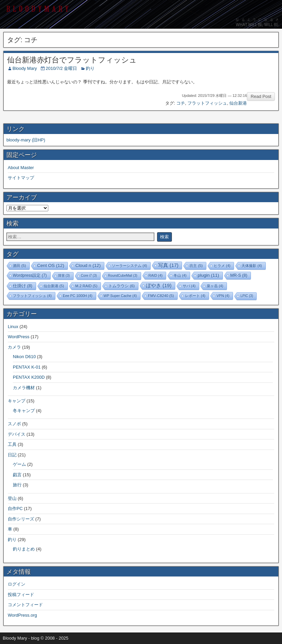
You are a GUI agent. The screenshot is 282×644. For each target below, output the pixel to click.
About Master (21, 168)
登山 (12, 498)
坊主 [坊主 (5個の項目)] (196, 266)
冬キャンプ (24, 411)
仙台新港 (238, 103)
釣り (90, 68)
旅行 (17, 485)
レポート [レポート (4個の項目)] (195, 296)
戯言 (17, 475)
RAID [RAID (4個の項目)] (156, 275)
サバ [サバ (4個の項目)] (189, 286)
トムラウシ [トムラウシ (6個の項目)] (122, 286)
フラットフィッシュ (207, 103)
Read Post (261, 96)
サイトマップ (21, 178)
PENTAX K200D (29, 377)
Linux (13, 327)
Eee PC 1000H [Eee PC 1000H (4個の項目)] (78, 296)
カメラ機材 (24, 388)
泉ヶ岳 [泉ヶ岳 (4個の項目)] (215, 286)
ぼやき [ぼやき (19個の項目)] (159, 285)
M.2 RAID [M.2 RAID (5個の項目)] (86, 286)
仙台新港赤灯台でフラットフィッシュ (72, 60)
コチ (181, 103)
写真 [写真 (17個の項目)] (168, 265)
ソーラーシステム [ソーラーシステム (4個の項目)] (129, 266)
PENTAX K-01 (27, 367)
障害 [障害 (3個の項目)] (64, 276)
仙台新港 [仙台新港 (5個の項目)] (54, 286)
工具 (12, 444)
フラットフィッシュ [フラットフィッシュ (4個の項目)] (32, 296)
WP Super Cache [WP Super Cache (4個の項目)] (120, 296)
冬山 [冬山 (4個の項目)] (180, 275)
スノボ (14, 424)
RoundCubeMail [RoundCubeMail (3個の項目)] (123, 276)
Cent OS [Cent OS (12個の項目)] (51, 265)
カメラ (14, 347)
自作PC (15, 508)
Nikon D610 (24, 357)
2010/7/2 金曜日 (61, 68)
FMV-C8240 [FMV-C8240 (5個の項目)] (161, 296)
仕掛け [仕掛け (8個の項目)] (23, 286)
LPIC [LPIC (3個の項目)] (247, 296)
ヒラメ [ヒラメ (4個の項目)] (222, 266)
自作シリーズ (21, 519)
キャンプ (17, 401)
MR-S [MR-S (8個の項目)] (239, 275)
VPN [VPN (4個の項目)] (223, 296)
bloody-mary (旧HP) (26, 140)
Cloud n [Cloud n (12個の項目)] (88, 265)
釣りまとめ (24, 549)
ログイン (17, 584)
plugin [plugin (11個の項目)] (208, 275)
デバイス (17, 434)
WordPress (19, 337)
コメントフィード (25, 605)
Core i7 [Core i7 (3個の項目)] (89, 276)
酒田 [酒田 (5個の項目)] (19, 266)
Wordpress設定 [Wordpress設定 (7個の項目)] (30, 275)
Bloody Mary (25, 68)
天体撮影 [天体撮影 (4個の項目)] (252, 266)
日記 (12, 455)
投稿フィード (21, 595)
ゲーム (19, 464)
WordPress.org (22, 615)
